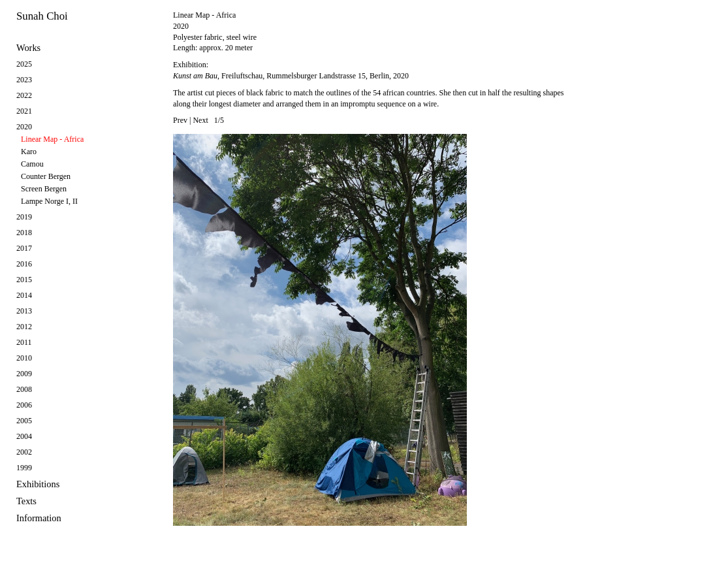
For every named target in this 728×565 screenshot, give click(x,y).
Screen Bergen (44, 189)
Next (200, 120)
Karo (29, 152)
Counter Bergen (46, 176)
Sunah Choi (42, 16)
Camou (32, 164)
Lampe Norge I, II (49, 201)
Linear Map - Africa (52, 139)
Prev (180, 120)
